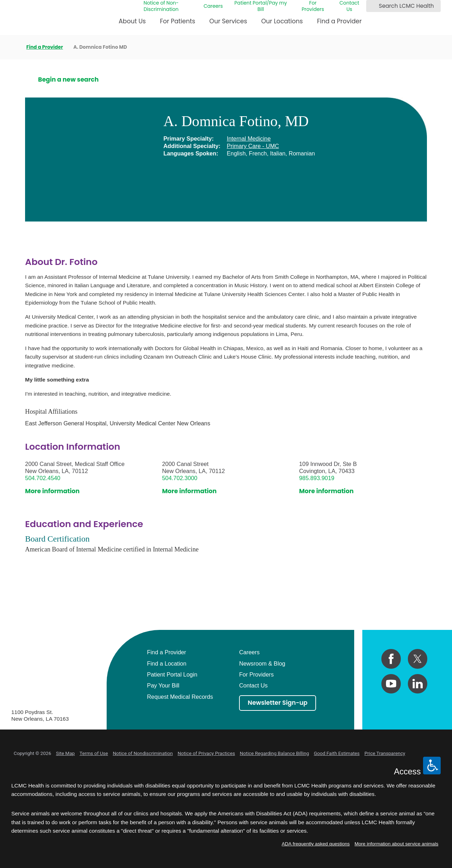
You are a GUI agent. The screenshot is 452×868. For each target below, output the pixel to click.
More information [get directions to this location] (52, 491)
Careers (213, 6)
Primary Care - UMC (253, 146)
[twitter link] (418, 659)
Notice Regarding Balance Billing (274, 753)
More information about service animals (396, 844)
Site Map (65, 753)
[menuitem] (132, 24)
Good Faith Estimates (337, 753)
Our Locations (282, 21)
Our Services (228, 21)
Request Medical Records (180, 697)
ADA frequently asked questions (316, 844)
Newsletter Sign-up (278, 703)
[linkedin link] (418, 684)
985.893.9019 (317, 478)
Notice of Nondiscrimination (143, 753)
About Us (132, 21)
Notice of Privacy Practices (206, 753)
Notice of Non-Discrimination (161, 6)
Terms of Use (94, 753)
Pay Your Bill (163, 685)
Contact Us (349, 6)
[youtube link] (391, 684)
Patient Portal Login (172, 674)
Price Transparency (385, 753)
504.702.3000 (180, 478)
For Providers (313, 6)
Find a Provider (340, 21)
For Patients (178, 21)
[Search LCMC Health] (373, 6)
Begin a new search (69, 80)
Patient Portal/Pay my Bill (261, 6)
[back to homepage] (14, 47)
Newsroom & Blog (262, 663)
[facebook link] (391, 659)
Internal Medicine (249, 138)
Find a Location (167, 663)
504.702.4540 (43, 478)
